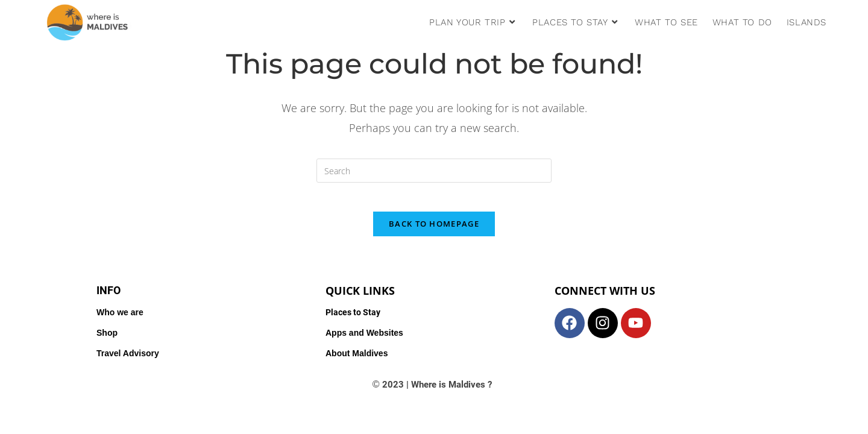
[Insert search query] (434, 171)
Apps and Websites (364, 341)
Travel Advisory (128, 361)
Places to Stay (353, 320)
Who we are (120, 320)
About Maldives (357, 361)
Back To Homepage (434, 231)
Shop (107, 341)
